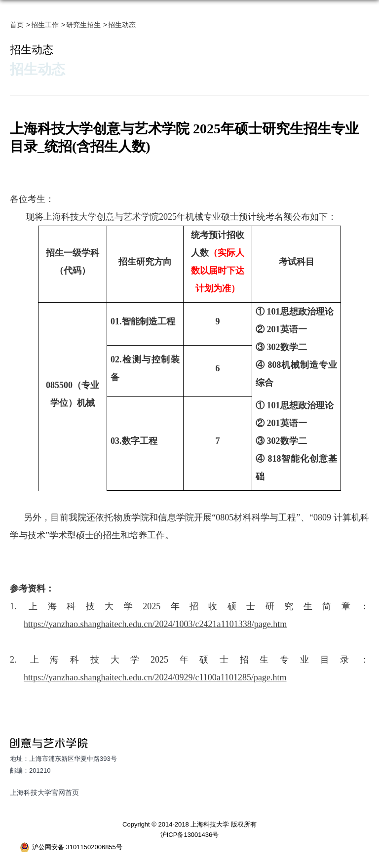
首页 (17, 25)
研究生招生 (83, 25)
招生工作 (45, 25)
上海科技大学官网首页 (44, 792)
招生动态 (122, 25)
